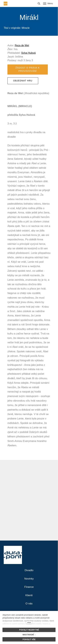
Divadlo (29, 570)
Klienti (29, 595)
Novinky (29, 579)
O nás (29, 604)
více (29, 622)
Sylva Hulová (28, 53)
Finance (29, 587)
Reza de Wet (22, 45)
